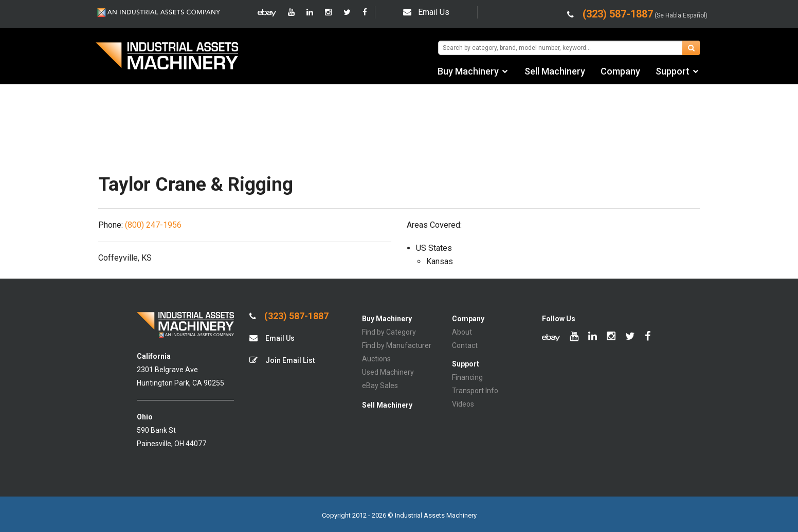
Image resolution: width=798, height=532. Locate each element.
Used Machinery (388, 372)
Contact (465, 345)
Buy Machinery (468, 71)
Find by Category (389, 332)
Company (620, 71)
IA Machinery (167, 57)
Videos (463, 404)
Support (673, 71)
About (462, 332)
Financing (467, 377)
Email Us (426, 12)
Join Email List (282, 360)
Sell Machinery (555, 71)
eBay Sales (380, 386)
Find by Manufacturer (397, 345)
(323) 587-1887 (289, 316)
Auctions (376, 359)
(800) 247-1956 (153, 225)
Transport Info (475, 391)
